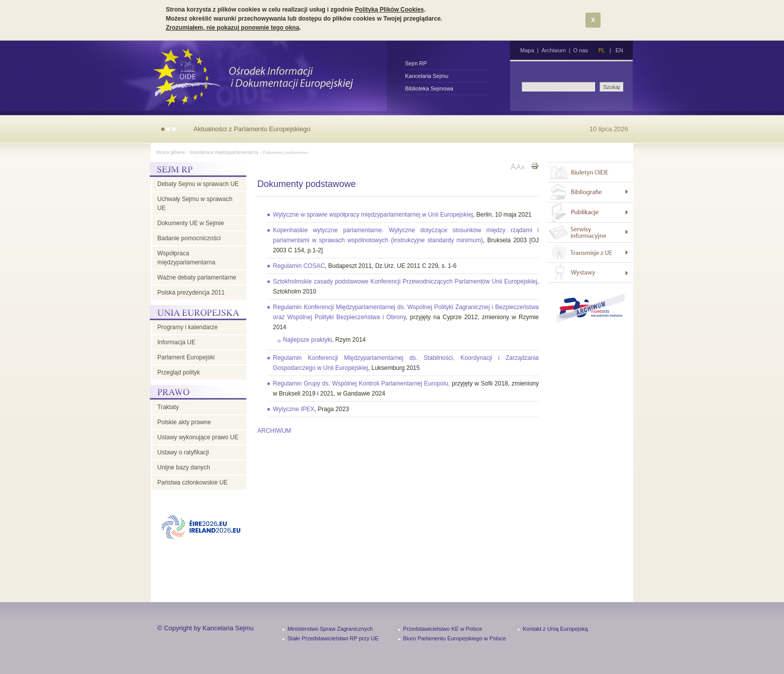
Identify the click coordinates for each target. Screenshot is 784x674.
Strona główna (170, 152)
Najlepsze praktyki (307, 340)
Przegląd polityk (179, 372)
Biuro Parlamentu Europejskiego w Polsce (455, 638)
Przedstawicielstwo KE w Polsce (443, 629)
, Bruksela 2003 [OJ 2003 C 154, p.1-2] (406, 240)
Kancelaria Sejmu (427, 76)
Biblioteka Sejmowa (429, 88)
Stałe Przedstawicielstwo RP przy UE (333, 638)
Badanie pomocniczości (189, 238)
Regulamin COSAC (299, 266)
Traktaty (168, 407)
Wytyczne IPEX (294, 409)
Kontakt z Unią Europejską (555, 629)
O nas (581, 50)
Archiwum (553, 50)
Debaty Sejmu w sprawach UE (198, 184)
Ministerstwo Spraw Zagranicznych (330, 629)
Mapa (527, 50)
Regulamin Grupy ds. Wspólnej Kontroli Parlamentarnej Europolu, (362, 383)
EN (619, 50)
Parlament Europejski (186, 357)
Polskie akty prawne (184, 422)
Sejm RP (416, 63)
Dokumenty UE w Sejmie (191, 223)
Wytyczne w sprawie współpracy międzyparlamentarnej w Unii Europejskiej (373, 215)
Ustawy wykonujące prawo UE (198, 437)
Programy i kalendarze (187, 327)
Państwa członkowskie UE (192, 483)
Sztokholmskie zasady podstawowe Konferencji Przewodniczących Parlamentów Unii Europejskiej (405, 281)
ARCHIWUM (274, 431)
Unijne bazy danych (184, 467)
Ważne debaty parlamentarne (197, 277)
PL (601, 50)
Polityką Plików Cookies (389, 10)
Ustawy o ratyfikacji (183, 452)
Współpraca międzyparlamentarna (224, 152)
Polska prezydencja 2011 (191, 293)
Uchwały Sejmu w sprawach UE (195, 204)
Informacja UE (176, 342)
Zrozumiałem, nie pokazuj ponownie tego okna (232, 28)
